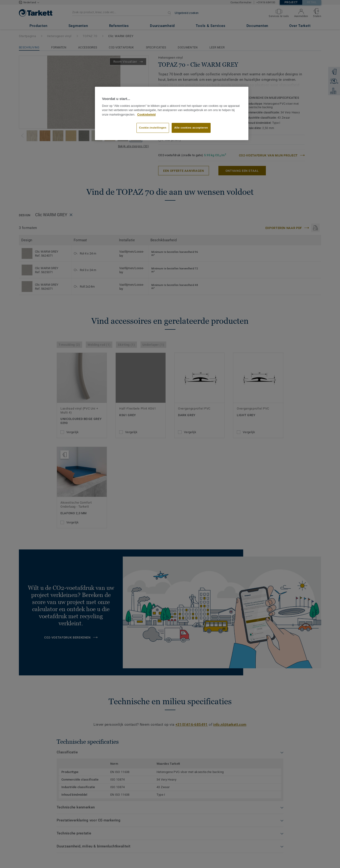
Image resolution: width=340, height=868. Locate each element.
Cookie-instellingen (153, 128)
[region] (172, 113)
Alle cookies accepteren (191, 128)
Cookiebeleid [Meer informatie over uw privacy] (146, 115)
